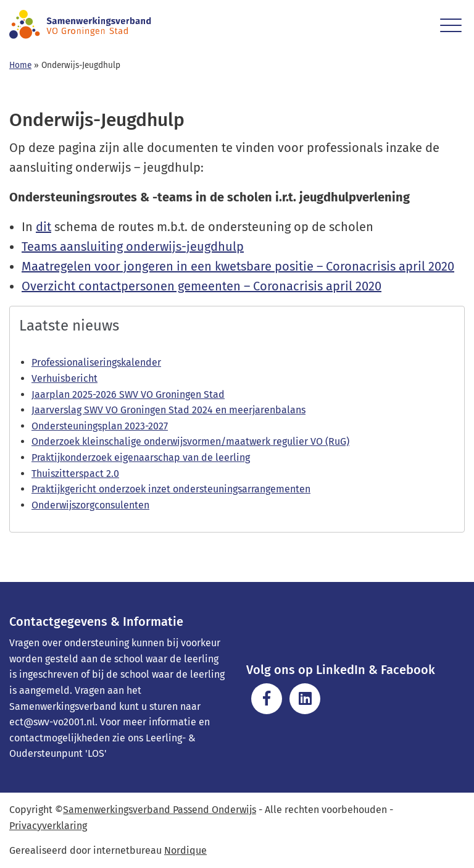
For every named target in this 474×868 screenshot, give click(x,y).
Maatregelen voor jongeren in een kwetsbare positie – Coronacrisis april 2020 (238, 266)
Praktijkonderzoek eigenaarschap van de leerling (141, 457)
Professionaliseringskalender (96, 362)
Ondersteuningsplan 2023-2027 (100, 426)
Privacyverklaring (48, 826)
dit (44, 227)
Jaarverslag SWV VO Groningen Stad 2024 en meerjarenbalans (168, 410)
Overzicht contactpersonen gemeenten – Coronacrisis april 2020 (202, 286)
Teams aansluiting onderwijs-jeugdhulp (133, 246)
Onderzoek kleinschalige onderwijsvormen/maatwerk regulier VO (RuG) (190, 441)
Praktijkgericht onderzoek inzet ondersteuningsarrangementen (171, 489)
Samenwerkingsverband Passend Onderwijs (160, 810)
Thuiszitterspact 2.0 (75, 474)
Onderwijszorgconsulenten (90, 505)
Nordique (185, 850)
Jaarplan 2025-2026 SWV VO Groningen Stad (128, 394)
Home (20, 65)
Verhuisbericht (64, 378)
